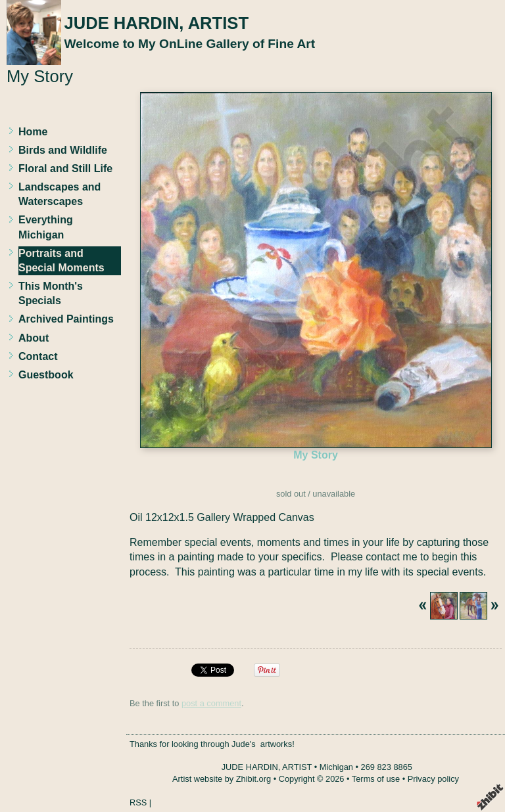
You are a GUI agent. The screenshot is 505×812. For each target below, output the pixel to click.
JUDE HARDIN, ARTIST (156, 23)
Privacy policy (433, 779)
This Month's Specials (51, 293)
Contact (38, 356)
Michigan (336, 767)
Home (33, 132)
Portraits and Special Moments (61, 260)
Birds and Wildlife (63, 150)
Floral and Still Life (65, 169)
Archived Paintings (66, 319)
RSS (138, 802)
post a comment (211, 703)
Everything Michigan (46, 227)
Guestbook (46, 375)
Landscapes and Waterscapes (60, 194)
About (34, 338)
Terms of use (376, 779)
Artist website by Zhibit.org (222, 779)
